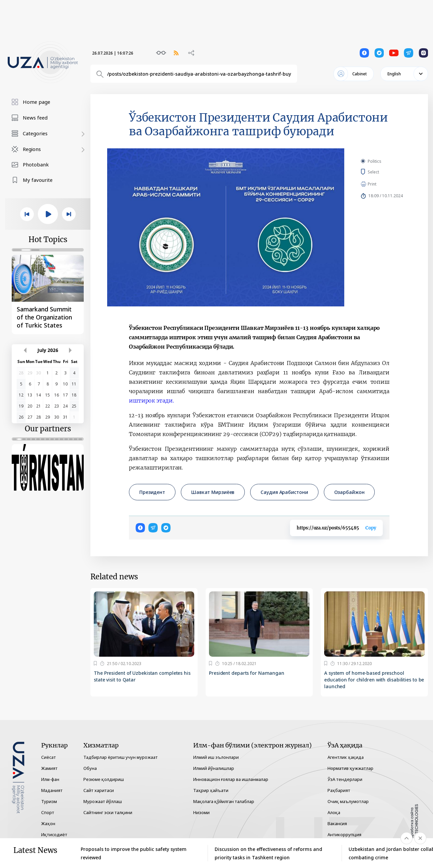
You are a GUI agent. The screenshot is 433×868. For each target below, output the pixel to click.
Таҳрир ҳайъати (211, 790)
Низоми (201, 812)
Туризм (49, 801)
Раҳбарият (339, 790)
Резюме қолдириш (104, 779)
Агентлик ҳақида (346, 757)
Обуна (90, 768)
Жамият (49, 768)
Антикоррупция (344, 835)
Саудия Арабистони (284, 492)
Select (381, 172)
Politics (375, 161)
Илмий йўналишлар (214, 768)
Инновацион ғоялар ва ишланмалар (231, 779)
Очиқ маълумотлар (348, 801)
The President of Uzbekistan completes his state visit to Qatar (142, 676)
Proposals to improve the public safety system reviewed (134, 853)
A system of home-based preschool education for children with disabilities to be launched (374, 680)
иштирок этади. (151, 401)
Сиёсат (49, 757)
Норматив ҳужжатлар (350, 768)
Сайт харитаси (99, 790)
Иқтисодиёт (54, 835)
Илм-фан (50, 779)
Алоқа (334, 812)
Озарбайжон (349, 492)
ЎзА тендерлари (345, 779)
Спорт (48, 812)
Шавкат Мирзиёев (213, 492)
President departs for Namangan (247, 673)
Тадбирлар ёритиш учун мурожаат (121, 757)
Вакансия (337, 823)
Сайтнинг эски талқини (108, 812)
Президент (152, 492)
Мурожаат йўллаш (103, 801)
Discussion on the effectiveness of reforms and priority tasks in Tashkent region (268, 853)
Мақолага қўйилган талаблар (224, 801)
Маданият (52, 790)
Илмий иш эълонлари (216, 757)
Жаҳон (48, 823)
